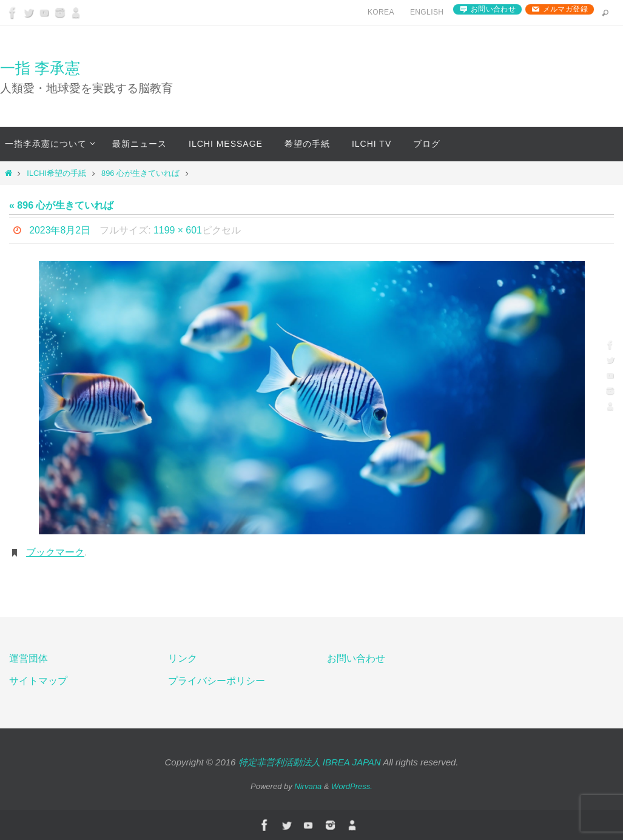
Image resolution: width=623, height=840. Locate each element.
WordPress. (352, 786)
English (427, 12)
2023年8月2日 (60, 230)
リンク (183, 658)
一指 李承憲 (40, 68)
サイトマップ (38, 681)
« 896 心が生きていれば (61, 205)
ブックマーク (55, 552)
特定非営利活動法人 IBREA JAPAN (310, 762)
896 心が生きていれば (140, 173)
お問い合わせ (493, 9)
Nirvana (308, 786)
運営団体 (29, 658)
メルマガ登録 (565, 9)
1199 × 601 (179, 230)
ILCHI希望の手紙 (56, 173)
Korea (381, 12)
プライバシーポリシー (217, 681)
